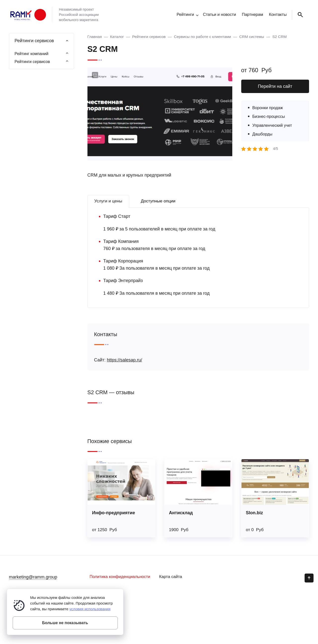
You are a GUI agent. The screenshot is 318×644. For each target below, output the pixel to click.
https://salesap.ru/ (124, 360)
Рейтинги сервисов (32, 62)
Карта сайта (171, 577)
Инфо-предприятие (114, 513)
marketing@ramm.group (33, 577)
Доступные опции (158, 201)
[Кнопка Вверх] (309, 578)
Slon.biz (255, 513)
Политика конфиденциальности (120, 577)
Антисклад (181, 513)
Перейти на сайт (275, 86)
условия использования (90, 609)
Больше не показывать (65, 623)
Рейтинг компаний (32, 54)
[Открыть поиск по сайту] (299, 15)
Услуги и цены (108, 201)
